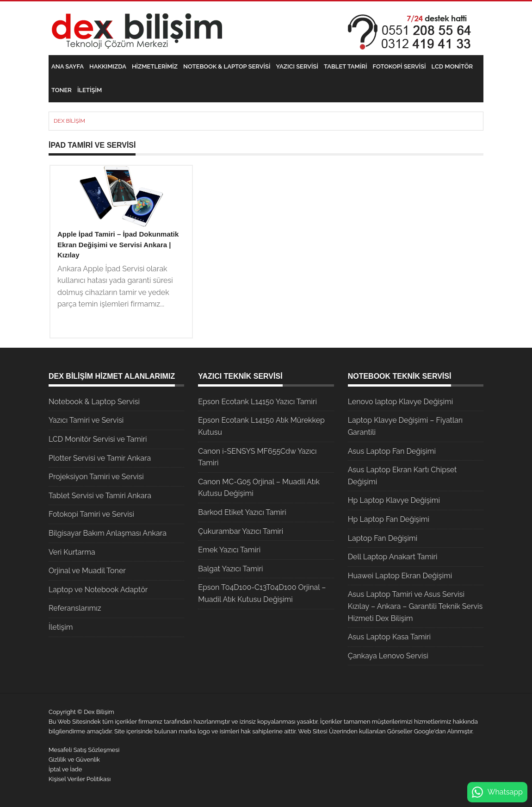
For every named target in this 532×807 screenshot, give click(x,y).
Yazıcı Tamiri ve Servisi (86, 420)
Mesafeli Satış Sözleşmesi (84, 750)
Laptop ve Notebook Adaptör (98, 590)
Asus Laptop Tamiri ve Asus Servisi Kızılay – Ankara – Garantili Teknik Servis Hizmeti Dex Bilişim (415, 606)
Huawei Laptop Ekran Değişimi (400, 576)
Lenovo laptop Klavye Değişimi (401, 402)
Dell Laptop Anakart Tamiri (393, 557)
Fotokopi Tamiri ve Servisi (91, 514)
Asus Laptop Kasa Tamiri (389, 637)
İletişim (90, 90)
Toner (62, 90)
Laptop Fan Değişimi (383, 538)
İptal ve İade (65, 769)
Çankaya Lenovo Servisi (388, 656)
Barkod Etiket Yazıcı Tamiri (242, 512)
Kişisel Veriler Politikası (80, 779)
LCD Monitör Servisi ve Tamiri (98, 439)
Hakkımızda (108, 66)
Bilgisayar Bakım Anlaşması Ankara (108, 533)
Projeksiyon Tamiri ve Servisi (96, 477)
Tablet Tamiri (345, 66)
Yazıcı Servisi (297, 66)
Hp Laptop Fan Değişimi (389, 519)
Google (424, 731)
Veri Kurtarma (72, 552)
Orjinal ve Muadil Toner (87, 571)
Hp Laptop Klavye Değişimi (394, 500)
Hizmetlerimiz (155, 66)
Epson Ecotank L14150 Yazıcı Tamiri (257, 402)
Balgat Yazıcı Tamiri (230, 569)
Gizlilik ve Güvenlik (74, 760)
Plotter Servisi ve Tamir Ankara (100, 458)
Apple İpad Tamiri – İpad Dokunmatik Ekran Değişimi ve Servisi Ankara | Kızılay (118, 244)
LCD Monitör (452, 66)
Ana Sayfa (68, 66)
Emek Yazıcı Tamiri (229, 550)
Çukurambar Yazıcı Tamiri (241, 531)
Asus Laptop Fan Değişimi (392, 451)
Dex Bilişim (69, 121)
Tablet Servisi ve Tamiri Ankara (100, 496)
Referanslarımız (75, 608)
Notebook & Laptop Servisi (227, 66)
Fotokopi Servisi (399, 66)
